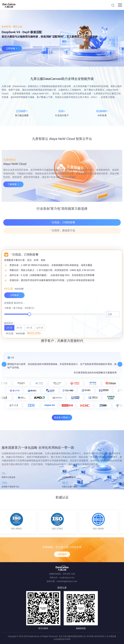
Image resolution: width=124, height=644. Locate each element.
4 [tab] (55, 64)
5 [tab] (60, 64)
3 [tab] (50, 64)
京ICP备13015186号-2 (96, 636)
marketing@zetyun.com (67, 581)
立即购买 (14, 372)
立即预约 (62, 564)
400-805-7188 (69, 574)
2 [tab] (45, 64)
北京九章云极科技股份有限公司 (72, 636)
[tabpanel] (62, 38)
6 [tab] (65, 64)
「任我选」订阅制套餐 (62, 239)
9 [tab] (79, 64)
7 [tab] (69, 64)
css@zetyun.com (67, 578)
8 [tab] (74, 64)
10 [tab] (84, 64)
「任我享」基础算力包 (62, 247)
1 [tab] (40, 64)
